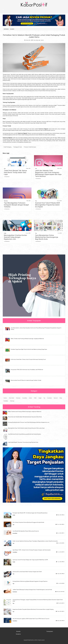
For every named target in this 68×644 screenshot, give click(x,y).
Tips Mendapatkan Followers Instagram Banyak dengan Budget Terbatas (16, 205)
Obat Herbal (12, 398)
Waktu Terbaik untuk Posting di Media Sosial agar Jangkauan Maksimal (27, 339)
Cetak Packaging (25, 89)
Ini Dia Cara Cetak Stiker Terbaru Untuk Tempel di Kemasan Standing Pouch (28, 359)
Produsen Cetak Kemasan (30, 147)
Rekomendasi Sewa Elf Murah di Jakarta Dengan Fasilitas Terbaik (26, 380)
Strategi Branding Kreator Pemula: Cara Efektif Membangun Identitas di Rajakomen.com (29, 422)
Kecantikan (25, 398)
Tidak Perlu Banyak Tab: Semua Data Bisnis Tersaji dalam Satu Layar (15, 172)
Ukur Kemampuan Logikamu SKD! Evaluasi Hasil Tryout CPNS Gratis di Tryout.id (31, 619)
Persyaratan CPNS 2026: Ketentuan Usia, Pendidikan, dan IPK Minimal (27, 370)
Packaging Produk (27, 129)
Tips (5, 169)
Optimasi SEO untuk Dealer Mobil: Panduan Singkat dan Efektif (27, 572)
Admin (42, 40)
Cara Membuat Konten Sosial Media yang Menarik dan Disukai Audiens (25, 434)
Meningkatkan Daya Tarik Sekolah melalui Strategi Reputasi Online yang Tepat (26, 428)
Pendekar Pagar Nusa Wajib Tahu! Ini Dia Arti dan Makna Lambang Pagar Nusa (29, 349)
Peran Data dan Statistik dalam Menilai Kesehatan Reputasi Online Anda (25, 417)
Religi (61, 398)
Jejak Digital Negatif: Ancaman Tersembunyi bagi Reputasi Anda (23, 442)
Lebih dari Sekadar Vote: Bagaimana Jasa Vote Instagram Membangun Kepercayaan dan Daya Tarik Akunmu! (48, 173)
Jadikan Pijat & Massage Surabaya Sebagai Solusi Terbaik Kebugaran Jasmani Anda (32, 590)
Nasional (56, 398)
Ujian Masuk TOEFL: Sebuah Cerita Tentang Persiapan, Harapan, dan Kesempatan (32, 550)
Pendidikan (6, 401)
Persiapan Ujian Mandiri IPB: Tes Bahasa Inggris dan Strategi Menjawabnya (30, 513)
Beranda (18, 631)
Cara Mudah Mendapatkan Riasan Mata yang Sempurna (26, 531)
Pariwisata (18, 398)
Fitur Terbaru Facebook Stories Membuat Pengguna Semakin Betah (28, 522)
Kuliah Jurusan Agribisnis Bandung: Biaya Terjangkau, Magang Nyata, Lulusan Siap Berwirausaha (35, 541)
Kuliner (30, 398)
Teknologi (6, 201)
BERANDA (6, 29)
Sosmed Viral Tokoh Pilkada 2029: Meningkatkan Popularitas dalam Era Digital (48, 205)
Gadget (40, 398)
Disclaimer (18, 634)
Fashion (5, 398)
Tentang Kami (50, 631)
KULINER (12, 29)
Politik (5, 233)
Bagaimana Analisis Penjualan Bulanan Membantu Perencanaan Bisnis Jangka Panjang (33, 609)
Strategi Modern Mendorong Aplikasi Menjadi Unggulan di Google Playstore (30, 581)
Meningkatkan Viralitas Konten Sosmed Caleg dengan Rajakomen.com (15, 237)
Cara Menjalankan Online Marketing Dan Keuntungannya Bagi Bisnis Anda (47, 237)
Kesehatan (50, 398)
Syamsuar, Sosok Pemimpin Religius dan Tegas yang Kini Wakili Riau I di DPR (30, 560)
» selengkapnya (7, 177)
